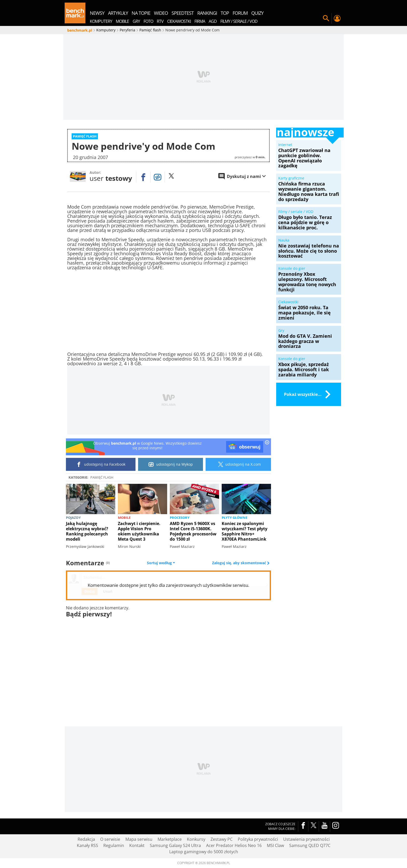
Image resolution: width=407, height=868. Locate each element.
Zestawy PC (222, 839)
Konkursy (196, 839)
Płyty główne (235, 518)
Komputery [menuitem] (101, 21)
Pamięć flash (102, 477)
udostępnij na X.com (238, 464)
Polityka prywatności (258, 839)
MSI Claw (275, 845)
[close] (267, 443)
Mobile (124, 518)
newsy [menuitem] (97, 13)
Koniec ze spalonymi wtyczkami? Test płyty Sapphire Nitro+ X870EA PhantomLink (245, 531)
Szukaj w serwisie (326, 18)
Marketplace (170, 839)
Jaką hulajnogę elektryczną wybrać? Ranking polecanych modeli (87, 531)
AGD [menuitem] (213, 21)
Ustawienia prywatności (306, 839)
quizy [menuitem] (257, 13)
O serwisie (110, 839)
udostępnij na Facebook (101, 464)
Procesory (180, 518)
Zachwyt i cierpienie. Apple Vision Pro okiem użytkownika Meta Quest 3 (139, 531)
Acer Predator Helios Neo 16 (234, 845)
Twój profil (337, 18)
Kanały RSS (87, 845)
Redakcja (86, 839)
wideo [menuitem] (161, 13)
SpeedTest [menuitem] (183, 13)
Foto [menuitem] (148, 21)
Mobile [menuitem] (122, 21)
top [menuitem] (225, 13)
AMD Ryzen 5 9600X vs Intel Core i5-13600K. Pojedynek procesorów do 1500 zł (193, 531)
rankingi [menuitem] (207, 13)
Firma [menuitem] (200, 21)
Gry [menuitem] (136, 21)
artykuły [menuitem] (118, 13)
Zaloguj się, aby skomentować (240, 563)
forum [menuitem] (240, 13)
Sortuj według (161, 563)
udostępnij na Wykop (171, 464)
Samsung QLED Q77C (310, 845)
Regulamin (114, 845)
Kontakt (137, 845)
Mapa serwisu (139, 839)
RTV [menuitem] (160, 21)
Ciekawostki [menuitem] (179, 21)
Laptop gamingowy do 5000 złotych (204, 852)
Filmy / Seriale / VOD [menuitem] (239, 21)
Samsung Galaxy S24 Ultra (175, 845)
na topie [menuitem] (141, 13)
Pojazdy (73, 518)
